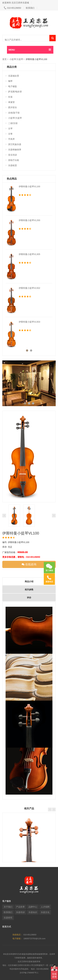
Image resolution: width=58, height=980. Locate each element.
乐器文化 (45, 912)
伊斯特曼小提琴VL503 (29, 322)
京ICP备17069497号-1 (29, 973)
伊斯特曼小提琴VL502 (29, 288)
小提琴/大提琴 (16, 59)
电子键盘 (11, 86)
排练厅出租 (12, 160)
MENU (12, 50)
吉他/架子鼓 (13, 113)
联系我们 (30, 8)
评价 (29, 598)
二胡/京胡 (12, 123)
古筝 (9, 134)
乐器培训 (20, 912)
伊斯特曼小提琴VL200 (29, 220)
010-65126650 (12, 8)
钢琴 (9, 81)
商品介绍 (29, 581)
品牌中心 (33, 907)
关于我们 (8, 907)
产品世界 (20, 907)
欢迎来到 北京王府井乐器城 (16, 3)
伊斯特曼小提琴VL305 (29, 254)
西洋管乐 (11, 107)
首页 (4, 59)
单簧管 (10, 102)
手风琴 (10, 139)
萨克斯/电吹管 (14, 92)
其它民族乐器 (13, 144)
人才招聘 (45, 907)
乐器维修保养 (13, 150)
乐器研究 (8, 918)
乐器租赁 (11, 165)
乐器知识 (33, 912)
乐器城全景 (12, 76)
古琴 (9, 129)
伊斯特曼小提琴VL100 (29, 186)
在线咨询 (29, 564)
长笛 (9, 97)
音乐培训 (11, 155)
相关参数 (29, 590)
